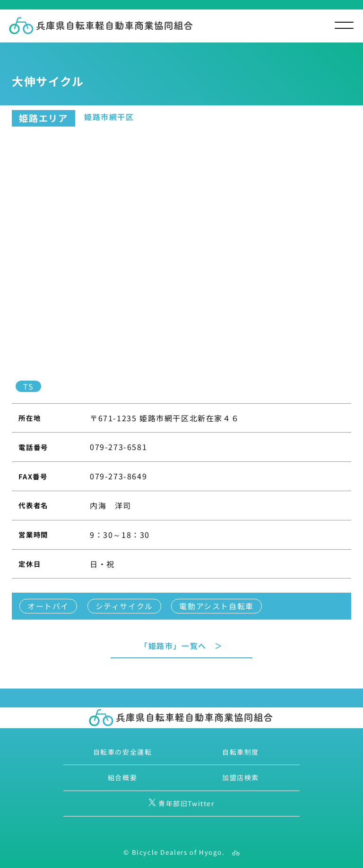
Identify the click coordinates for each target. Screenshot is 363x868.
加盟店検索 (241, 777)
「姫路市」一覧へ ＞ (181, 646)
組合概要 (122, 777)
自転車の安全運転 (123, 752)
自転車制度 (241, 752)
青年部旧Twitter (181, 803)
